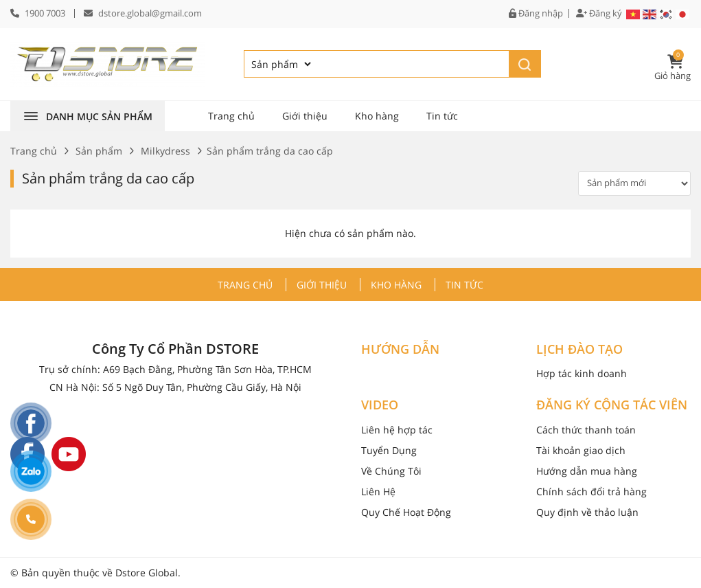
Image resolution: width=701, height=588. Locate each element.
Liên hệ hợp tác (397, 430)
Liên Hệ (378, 491)
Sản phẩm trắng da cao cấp (108, 178)
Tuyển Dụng (389, 450)
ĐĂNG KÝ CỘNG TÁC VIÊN (612, 405)
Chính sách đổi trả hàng (591, 491)
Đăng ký (599, 13)
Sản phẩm (99, 151)
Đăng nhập (536, 13)
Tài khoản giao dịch (581, 450)
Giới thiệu (305, 116)
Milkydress (165, 151)
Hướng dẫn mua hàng (587, 471)
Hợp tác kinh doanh (582, 373)
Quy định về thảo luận (587, 512)
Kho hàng (377, 116)
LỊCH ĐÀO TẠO (579, 350)
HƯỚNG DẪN (400, 350)
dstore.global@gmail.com (150, 13)
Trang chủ (231, 116)
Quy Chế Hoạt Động (406, 512)
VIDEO (380, 405)
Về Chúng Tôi (391, 471)
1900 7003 (45, 13)
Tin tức (442, 116)
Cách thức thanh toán (586, 430)
